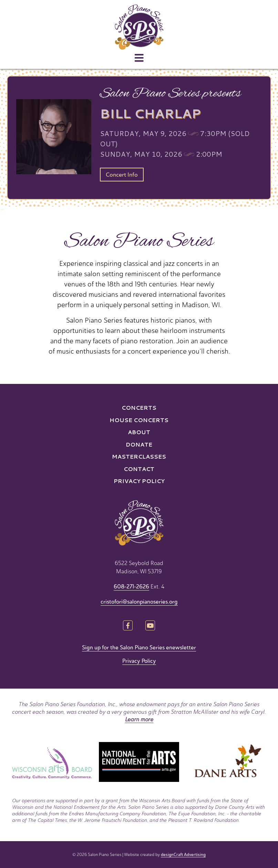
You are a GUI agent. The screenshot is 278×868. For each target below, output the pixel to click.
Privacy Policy (139, 481)
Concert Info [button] (122, 175)
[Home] (139, 27)
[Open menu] (139, 58)
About (139, 432)
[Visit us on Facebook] (128, 626)
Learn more (139, 719)
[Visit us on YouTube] (150, 626)
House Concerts (139, 420)
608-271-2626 (131, 587)
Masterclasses (139, 456)
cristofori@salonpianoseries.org (139, 602)
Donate (139, 444)
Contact (139, 469)
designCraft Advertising (183, 855)
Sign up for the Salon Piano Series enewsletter (139, 648)
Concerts (139, 407)
